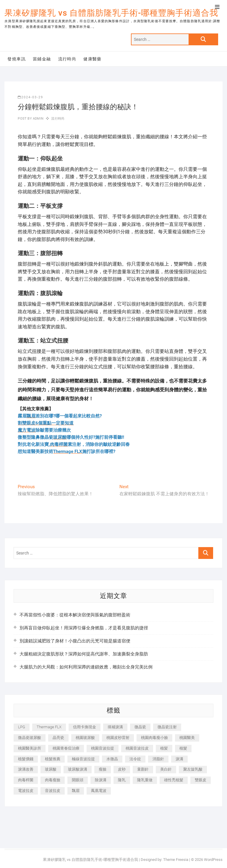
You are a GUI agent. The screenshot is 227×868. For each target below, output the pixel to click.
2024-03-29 (30, 97)
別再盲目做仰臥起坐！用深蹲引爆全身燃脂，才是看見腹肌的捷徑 (84, 628)
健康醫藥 (93, 59)
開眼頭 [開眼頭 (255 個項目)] (78, 780)
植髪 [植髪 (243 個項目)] (164, 748)
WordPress (213, 860)
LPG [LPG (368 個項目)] (22, 727)
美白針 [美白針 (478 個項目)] (166, 769)
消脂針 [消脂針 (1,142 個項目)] (158, 759)
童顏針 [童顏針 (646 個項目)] (143, 769)
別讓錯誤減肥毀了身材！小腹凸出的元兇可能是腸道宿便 (75, 641)
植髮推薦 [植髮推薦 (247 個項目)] (53, 759)
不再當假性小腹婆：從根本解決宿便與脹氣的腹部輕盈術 (75, 615)
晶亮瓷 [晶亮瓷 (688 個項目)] (58, 738)
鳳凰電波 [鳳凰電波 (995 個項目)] (99, 791)
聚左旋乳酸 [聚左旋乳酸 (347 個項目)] (193, 769)
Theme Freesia (176, 860)
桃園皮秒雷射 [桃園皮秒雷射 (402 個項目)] (118, 738)
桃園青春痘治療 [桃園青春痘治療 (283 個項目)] (66, 748)
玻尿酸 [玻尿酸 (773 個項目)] (51, 769)
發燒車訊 (17, 59)
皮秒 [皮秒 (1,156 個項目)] (122, 769)
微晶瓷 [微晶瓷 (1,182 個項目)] (140, 727)
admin (38, 119)
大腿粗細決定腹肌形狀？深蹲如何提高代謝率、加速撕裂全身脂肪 (84, 654)
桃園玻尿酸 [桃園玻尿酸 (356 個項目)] (85, 738)
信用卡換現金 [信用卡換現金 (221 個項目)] (85, 727)
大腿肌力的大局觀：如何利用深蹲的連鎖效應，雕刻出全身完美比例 (86, 667)
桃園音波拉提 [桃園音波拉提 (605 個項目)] (103, 748)
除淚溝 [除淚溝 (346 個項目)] (101, 780)
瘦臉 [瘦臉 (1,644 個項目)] (103, 769)
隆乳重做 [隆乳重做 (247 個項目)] (145, 780)
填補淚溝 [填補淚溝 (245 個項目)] (115, 727)
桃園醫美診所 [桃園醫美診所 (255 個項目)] (30, 748)
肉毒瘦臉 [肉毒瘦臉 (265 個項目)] (53, 780)
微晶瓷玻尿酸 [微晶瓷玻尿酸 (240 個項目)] (30, 738)
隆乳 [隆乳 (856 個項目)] (122, 780)
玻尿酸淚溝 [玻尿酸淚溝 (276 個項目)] (78, 769)
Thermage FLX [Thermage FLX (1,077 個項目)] (49, 727)
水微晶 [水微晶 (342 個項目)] (112, 759)
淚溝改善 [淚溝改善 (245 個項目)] (26, 769)
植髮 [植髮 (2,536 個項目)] (183, 748)
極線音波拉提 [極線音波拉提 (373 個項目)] (83, 759)
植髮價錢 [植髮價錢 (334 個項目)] (26, 759)
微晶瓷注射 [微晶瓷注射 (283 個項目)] (167, 727)
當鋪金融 (42, 59)
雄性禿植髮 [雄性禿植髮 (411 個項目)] (174, 780)
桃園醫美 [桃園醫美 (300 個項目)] (187, 738)
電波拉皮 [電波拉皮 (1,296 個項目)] (26, 791)
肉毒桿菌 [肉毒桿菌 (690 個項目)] (26, 780)
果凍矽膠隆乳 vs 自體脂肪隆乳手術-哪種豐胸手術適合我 (111, 13)
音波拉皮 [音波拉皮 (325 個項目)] (53, 791)
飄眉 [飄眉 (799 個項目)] (76, 791)
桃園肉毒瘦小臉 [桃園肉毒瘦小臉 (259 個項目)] (154, 738)
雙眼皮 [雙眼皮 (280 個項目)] (201, 780)
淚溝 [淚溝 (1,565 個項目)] (179, 759)
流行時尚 (67, 59)
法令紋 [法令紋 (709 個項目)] (135, 759)
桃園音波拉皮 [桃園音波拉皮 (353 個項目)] (137, 748)
